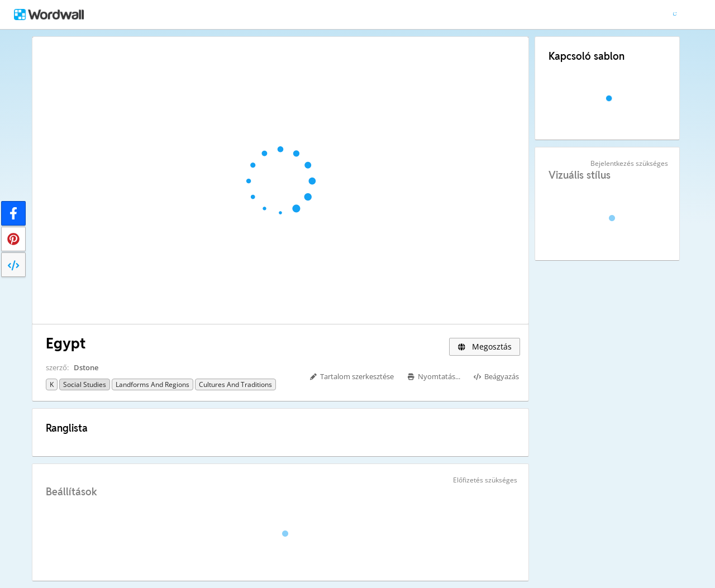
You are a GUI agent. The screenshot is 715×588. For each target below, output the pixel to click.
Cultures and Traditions (235, 384)
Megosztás (485, 346)
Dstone (86, 367)
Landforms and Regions (152, 384)
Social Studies (85, 384)
